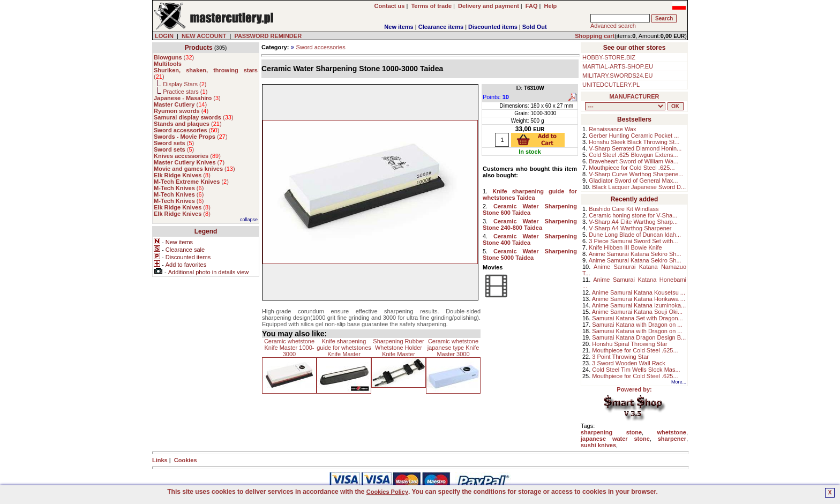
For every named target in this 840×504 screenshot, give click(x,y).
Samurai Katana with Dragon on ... (637, 325)
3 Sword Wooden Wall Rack (628, 363)
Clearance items (441, 27)
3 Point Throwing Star (620, 357)
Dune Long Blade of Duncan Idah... (635, 235)
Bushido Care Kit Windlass (624, 209)
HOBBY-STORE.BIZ (609, 57)
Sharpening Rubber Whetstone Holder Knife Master (398, 348)
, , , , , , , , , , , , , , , (625, 106)
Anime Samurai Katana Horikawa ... (639, 299)
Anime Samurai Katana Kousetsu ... (639, 292)
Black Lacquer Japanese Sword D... (639, 187)
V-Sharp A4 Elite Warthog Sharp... (633, 222)
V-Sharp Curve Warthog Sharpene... (636, 174)
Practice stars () (185, 92)
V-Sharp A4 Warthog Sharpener (630, 228)
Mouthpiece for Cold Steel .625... (632, 168)
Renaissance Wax (612, 129)
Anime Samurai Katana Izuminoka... (639, 305)
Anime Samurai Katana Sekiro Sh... (635, 254)
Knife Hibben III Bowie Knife (625, 247)
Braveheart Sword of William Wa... (633, 161)
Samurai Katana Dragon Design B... (639, 337)
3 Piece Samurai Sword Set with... (633, 241)
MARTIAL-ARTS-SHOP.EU (618, 66)
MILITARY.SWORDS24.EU (617, 76)
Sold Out (535, 27)
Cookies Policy (387, 492)
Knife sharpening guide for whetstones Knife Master (344, 348)
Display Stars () (185, 84)
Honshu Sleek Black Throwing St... (634, 142)
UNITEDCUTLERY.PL (611, 85)
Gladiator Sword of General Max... (633, 180)
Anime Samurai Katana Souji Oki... (637, 312)
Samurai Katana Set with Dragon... (637, 318)
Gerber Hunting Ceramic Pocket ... (634, 136)
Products (199, 48)
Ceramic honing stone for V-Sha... (633, 215)
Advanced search (613, 26)
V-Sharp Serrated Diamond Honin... (635, 148)
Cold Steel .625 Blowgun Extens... (633, 155)
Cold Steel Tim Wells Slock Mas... (636, 370)
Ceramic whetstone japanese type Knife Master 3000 (453, 348)
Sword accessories (320, 47)
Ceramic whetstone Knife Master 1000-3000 (289, 348)
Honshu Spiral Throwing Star (629, 344)
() (174, 57)
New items (399, 27)
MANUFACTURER (635, 96)
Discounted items (493, 27)
